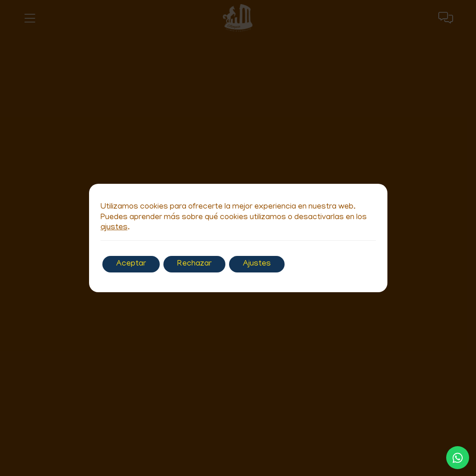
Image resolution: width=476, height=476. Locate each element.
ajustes (114, 228)
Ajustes (257, 264)
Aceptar (131, 264)
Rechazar (194, 264)
